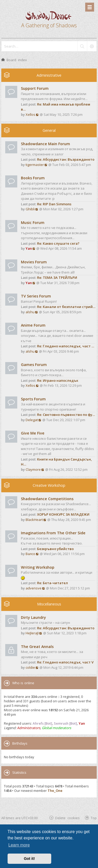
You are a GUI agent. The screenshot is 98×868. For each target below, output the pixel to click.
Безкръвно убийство (55, 549)
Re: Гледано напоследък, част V (65, 662)
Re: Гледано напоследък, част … (66, 346)
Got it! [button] (29, 859)
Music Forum (33, 223)
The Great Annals (37, 647)
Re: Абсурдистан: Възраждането (66, 159)
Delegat (32, 420)
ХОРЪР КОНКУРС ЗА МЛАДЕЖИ (63, 514)
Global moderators (56, 728)
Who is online (23, 683)
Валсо (30, 554)
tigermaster (35, 165)
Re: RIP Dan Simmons (54, 204)
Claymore (33, 469)
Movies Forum (34, 262)
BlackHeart (34, 520)
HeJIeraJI (32, 633)
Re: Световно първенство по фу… (66, 415)
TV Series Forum (36, 296)
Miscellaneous (49, 604)
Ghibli (30, 209)
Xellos (30, 114)
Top (94, 818)
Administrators (29, 728)
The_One (55, 791)
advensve (34, 588)
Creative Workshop (49, 485)
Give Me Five (33, 433)
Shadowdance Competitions (47, 499)
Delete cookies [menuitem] (67, 818)
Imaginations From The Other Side (53, 533)
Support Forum (35, 88)
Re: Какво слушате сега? (58, 243)
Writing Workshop (38, 567)
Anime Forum (33, 325)
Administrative (49, 75)
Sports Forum (33, 399)
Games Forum (34, 365)
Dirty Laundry (33, 617)
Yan (29, 248)
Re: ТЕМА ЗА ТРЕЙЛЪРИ (57, 278)
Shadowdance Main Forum (45, 144)
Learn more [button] (19, 845)
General (49, 130)
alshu (30, 312)
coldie (30, 667)
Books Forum (33, 178)
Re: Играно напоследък (58, 380)
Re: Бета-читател (53, 583)
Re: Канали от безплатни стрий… (66, 307)
